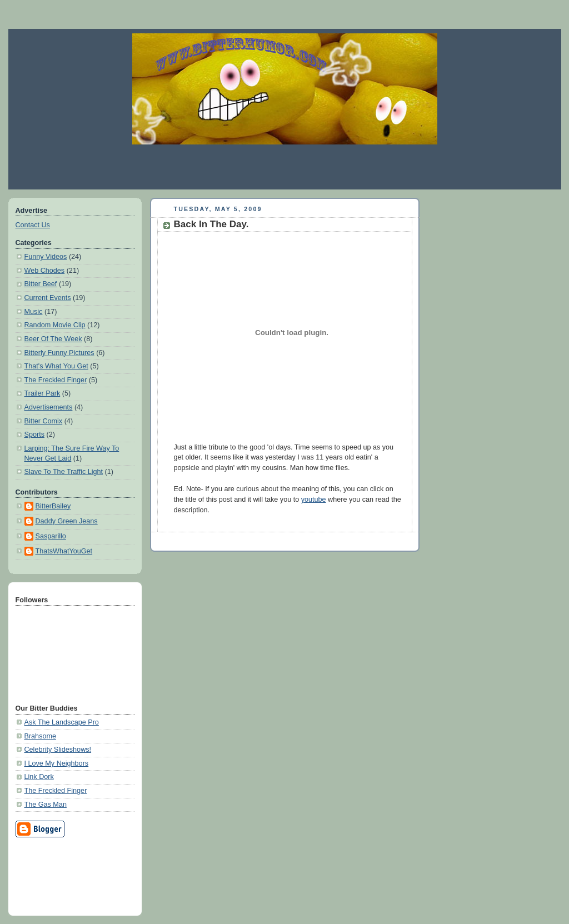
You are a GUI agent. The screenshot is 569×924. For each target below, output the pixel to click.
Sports (34, 434)
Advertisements (49, 407)
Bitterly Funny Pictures (59, 353)
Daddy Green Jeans (67, 521)
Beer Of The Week (53, 339)
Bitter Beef (41, 284)
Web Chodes (45, 271)
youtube (314, 500)
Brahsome (40, 736)
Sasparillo (51, 536)
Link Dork (39, 777)
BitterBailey (53, 506)
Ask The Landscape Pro (62, 722)
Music (34, 312)
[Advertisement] (284, 167)
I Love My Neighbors (57, 763)
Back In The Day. (211, 224)
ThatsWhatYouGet (64, 551)
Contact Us (33, 225)
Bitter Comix (44, 421)
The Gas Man (46, 805)
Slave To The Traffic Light (64, 472)
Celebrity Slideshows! (58, 750)
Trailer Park (43, 393)
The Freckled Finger (56, 380)
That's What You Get (56, 366)
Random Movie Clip (55, 325)
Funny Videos (46, 257)
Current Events (48, 298)
